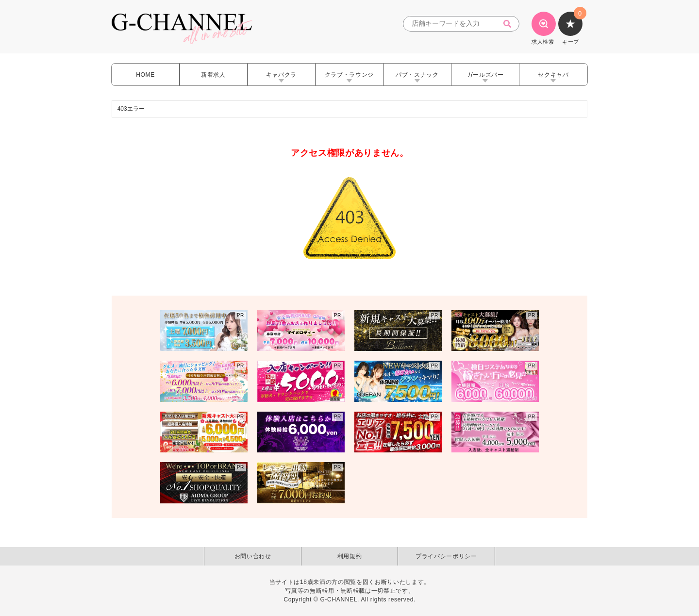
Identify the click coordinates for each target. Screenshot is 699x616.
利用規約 (350, 556)
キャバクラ (281, 75)
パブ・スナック (417, 75)
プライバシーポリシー (446, 556)
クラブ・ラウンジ (349, 75)
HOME (145, 75)
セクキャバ (553, 75)
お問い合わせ (253, 556)
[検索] (510, 24)
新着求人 (213, 75)
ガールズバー (485, 75)
